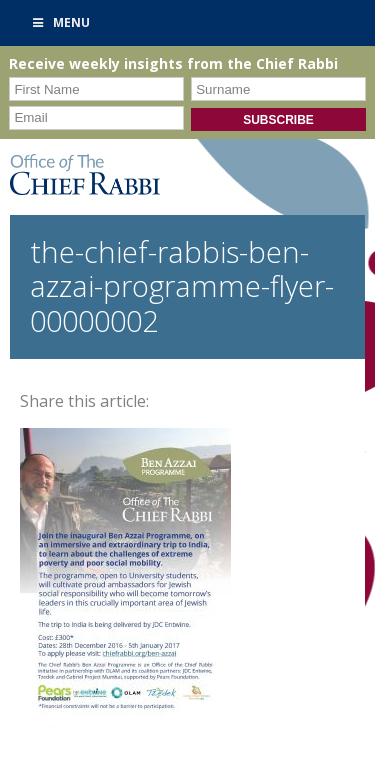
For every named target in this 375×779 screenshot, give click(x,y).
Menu (60, 22)
